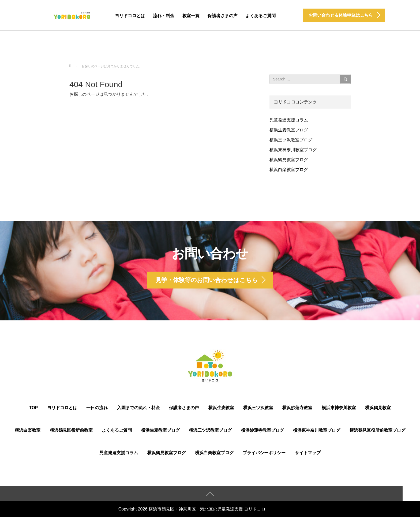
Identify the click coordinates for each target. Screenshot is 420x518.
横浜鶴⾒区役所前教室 (71, 431)
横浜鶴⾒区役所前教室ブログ (377, 431)
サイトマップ (308, 454)
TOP (34, 408)
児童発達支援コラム (289, 120)
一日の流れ (97, 408)
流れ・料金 (164, 16)
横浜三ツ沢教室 (258, 408)
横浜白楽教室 (28, 431)
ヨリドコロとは (130, 16)
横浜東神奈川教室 (339, 408)
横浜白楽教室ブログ (289, 170)
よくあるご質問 (261, 16)
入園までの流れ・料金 (138, 408)
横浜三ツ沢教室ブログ (291, 140)
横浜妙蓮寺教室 (297, 408)
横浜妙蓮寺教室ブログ (262, 431)
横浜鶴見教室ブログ (289, 160)
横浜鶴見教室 (378, 408)
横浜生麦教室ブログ (289, 130)
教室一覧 (191, 16)
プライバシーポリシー (264, 454)
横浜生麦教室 (221, 408)
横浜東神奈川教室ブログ (293, 150)
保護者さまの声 (223, 16)
